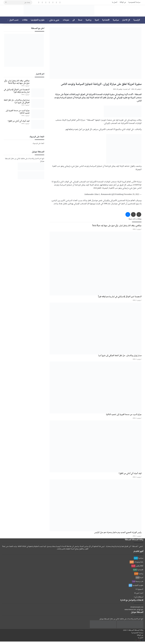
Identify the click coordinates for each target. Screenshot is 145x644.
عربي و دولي (54, 20)
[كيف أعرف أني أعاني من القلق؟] (95, 446)
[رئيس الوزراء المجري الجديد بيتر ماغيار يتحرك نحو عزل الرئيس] (95, 505)
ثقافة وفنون (139, 566)
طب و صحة (139, 581)
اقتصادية (106, 20)
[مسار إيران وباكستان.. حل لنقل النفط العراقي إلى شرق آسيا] (95, 328)
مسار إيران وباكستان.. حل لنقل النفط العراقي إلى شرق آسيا (120, 356)
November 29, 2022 (132, 194)
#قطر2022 (97, 188)
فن (74, 20)
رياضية (88, 20)
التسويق (141, 589)
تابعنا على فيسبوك (38, 143)
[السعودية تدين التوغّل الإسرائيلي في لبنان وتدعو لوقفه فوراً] (95, 264)
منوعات (66, 20)
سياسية (116, 20)
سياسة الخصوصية (134, 2)
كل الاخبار (126, 20)
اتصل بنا (115, 2)
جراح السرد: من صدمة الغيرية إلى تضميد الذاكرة (124, 415)
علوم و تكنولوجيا (38, 20)
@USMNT (137, 185)
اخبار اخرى (140, 593)
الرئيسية (137, 20)
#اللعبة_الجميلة (108, 188)
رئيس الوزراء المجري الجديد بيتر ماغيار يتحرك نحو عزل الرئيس (118, 533)
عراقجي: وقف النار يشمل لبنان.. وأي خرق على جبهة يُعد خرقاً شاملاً (117, 226)
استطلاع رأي (139, 597)
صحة (80, 20)
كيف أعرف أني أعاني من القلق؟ (130, 474)
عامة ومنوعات (139, 562)
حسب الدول (14, 20)
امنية (97, 20)
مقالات (25, 20)
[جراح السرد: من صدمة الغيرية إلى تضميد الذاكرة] (95, 387)
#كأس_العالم (132, 182)
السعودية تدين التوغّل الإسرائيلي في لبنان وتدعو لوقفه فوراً (120, 297)
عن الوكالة (123, 2)
